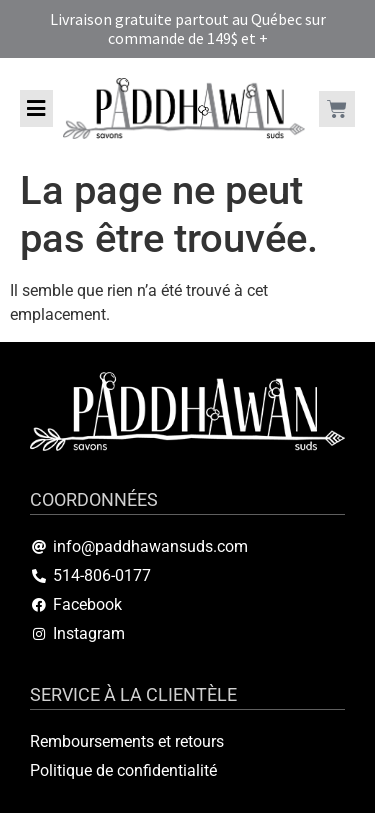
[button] (36, 108)
